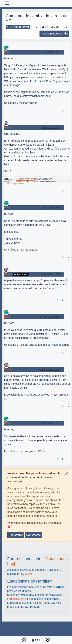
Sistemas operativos (18, 27)
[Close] (66, 474)
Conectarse (33, 535)
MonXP (8, 274)
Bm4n (7, 127)
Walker (8, 369)
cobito (28, 574)
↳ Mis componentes (14, 183)
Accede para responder (54, 34)
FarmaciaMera (16, 599)
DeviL (7, 52)
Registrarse (16, 535)
